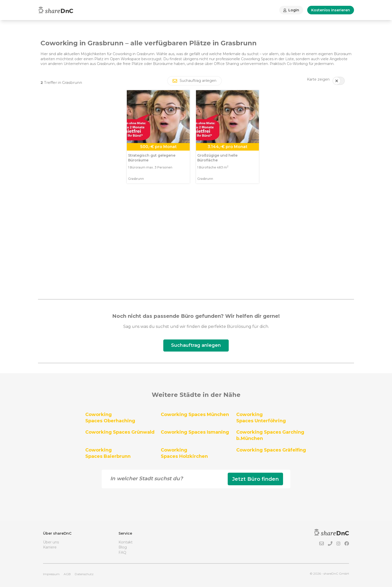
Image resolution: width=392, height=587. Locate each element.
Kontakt (126, 542)
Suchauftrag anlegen (196, 345)
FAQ (122, 553)
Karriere (50, 547)
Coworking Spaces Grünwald (120, 432)
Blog (123, 547)
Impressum (51, 574)
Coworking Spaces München (195, 415)
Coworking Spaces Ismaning (195, 432)
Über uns (51, 542)
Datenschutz (84, 574)
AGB (67, 574)
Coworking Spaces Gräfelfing (271, 450)
